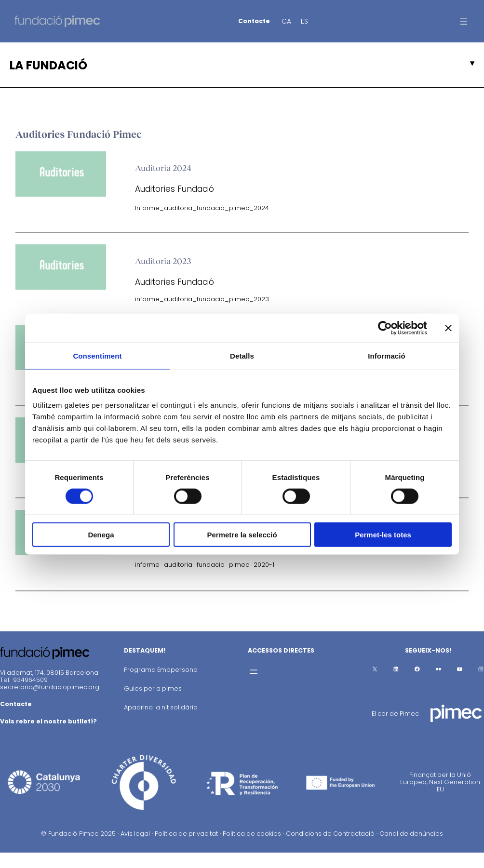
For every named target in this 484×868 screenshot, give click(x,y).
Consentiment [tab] (97, 355)
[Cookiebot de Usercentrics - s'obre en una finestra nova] (385, 328)
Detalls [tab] (242, 355)
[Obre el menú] (464, 21)
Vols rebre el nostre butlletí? (48, 721)
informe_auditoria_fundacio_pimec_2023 (202, 299)
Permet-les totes (383, 535)
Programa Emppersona (161, 670)
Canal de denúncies (411, 834)
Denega (101, 535)
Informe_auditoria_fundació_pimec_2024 (202, 208)
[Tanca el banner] (448, 328)
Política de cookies (252, 834)
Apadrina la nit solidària (161, 707)
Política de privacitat (186, 834)
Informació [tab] (387, 355)
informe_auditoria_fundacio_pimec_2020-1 (205, 565)
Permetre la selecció (242, 535)
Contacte (254, 21)
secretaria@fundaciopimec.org (50, 687)
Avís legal (135, 834)
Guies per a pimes (153, 688)
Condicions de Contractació (330, 834)
